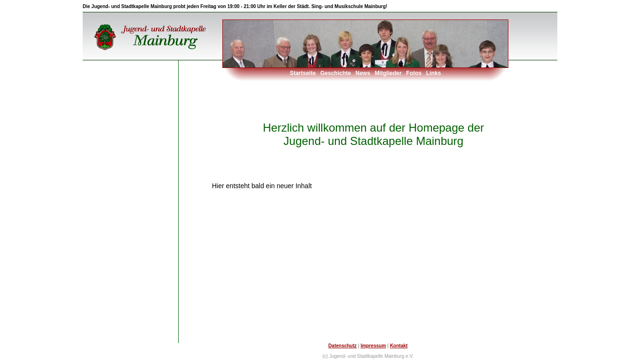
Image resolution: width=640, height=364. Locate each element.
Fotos (414, 73)
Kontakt (399, 346)
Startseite (303, 73)
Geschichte (336, 73)
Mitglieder (388, 73)
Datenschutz (342, 346)
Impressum (373, 346)
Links (434, 73)
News (363, 73)
